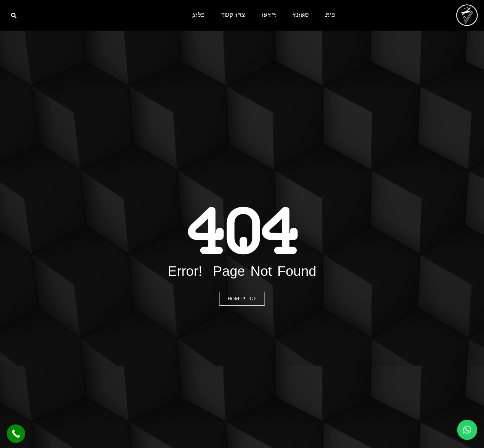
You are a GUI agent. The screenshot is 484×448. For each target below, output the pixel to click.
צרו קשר (233, 15)
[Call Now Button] (16, 434)
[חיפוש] (14, 15)
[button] (467, 430)
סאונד (301, 15)
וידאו (269, 15)
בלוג (199, 15)
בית (330, 15)
